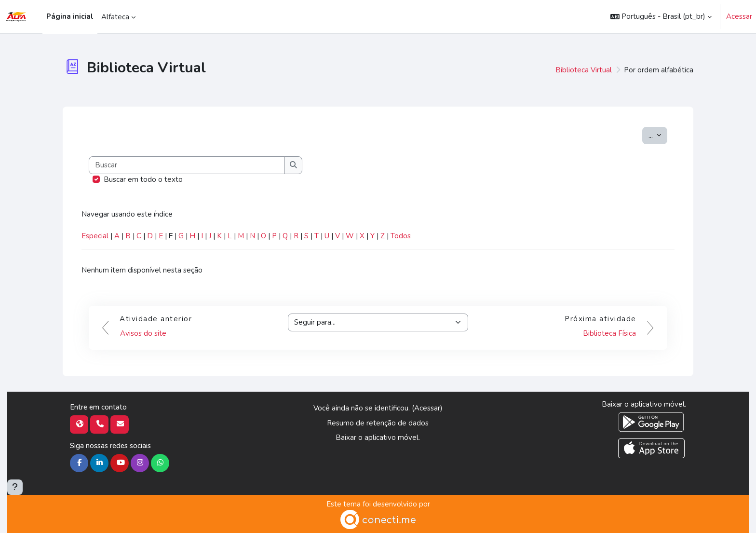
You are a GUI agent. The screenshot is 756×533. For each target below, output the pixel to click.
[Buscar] (187, 165)
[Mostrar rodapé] (15, 487)
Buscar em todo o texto (143, 179)
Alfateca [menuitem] (115, 17)
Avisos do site (143, 333)
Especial (95, 236)
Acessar (739, 16)
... (658, 135)
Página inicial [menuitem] (70, 16)
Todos (401, 236)
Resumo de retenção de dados (378, 423)
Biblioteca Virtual (584, 70)
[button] (661, 17)
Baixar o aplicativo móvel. (378, 437)
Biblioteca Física (609, 333)
